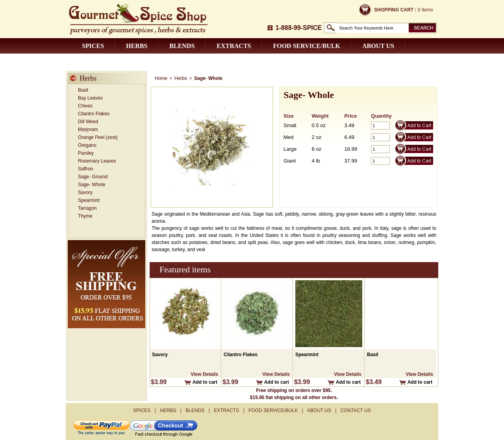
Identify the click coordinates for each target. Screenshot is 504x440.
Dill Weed (88, 122)
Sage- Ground (93, 177)
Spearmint (89, 200)
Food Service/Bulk (307, 46)
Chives (85, 106)
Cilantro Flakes (94, 114)
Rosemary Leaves (97, 161)
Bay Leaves (90, 98)
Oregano (87, 145)
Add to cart (205, 382)
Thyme (85, 216)
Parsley (86, 153)
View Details (204, 374)
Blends (182, 46)
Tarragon (87, 208)
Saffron (85, 169)
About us (378, 46)
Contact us (102, 61)
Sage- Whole (92, 185)
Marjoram (88, 129)
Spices (93, 46)
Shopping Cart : (395, 10)
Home (161, 78)
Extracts (234, 46)
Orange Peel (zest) (98, 137)
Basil (83, 90)
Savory (85, 192)
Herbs (137, 46)
